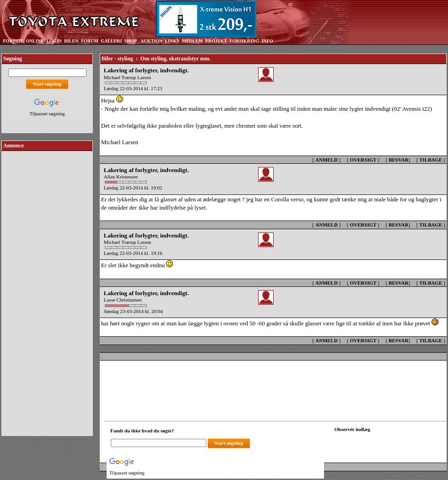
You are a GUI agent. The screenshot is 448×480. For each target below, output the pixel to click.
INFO (267, 41)
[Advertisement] (47, 290)
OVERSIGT (363, 160)
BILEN (71, 41)
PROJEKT (216, 41)
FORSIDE (13, 41)
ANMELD (327, 160)
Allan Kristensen (121, 177)
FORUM (90, 41)
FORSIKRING (244, 41)
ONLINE (35, 41)
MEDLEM (192, 41)
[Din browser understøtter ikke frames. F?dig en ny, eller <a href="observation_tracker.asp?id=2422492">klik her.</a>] (376, 442)
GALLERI (111, 41)
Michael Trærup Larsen (127, 77)
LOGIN (54, 41)
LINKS (172, 41)
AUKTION (151, 41)
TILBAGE (431, 160)
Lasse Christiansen (123, 300)
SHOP (131, 41)
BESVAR (398, 160)
